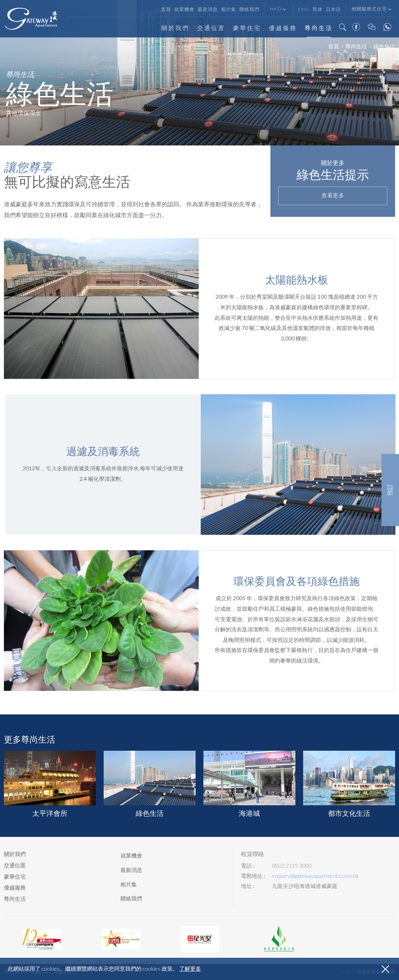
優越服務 (283, 28)
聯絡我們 (249, 9)
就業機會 (184, 9)
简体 (318, 9)
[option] (199, 73)
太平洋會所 (50, 784)
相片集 (229, 9)
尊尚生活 (319, 28)
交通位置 (211, 28)
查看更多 (333, 196)
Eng (304, 9)
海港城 (249, 784)
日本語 (333, 9)
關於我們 (175, 28)
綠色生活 (150, 784)
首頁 (166, 9)
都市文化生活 (349, 784)
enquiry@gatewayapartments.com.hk (315, 876)
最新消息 (208, 9)
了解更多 (190, 969)
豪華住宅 (247, 28)
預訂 (390, 490)
